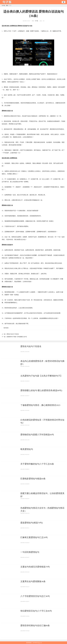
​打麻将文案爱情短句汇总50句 (34, 537)
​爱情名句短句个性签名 (13, 334)
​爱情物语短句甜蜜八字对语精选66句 (37, 435)
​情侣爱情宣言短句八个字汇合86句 (36, 611)
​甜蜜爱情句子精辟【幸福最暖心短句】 (17, 337)
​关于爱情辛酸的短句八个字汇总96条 (37, 464)
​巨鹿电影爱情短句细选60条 (33, 479)
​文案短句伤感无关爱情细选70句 (35, 567)
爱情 (7, 6)
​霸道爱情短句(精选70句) (32, 523)
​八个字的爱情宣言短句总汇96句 (35, 596)
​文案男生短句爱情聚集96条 (33, 581)
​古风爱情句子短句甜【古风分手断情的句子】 (41, 376)
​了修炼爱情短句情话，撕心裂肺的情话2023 (40, 405)
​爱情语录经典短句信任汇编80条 (35, 626)
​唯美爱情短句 (27, 449)
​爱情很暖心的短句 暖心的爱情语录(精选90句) (41, 390)
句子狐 (3, 6)
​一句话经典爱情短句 (30, 552)
